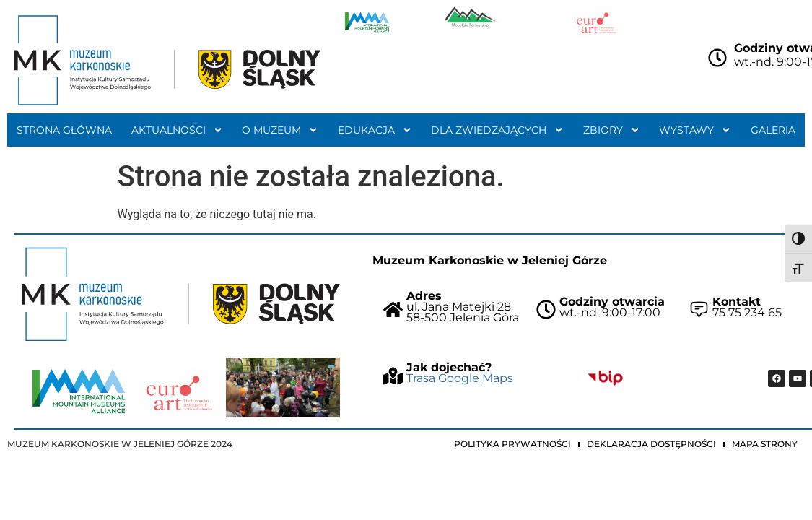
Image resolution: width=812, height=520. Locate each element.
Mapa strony (765, 444)
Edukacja (375, 130)
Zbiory (612, 130)
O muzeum (280, 130)
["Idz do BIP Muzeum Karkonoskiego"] (605, 378)
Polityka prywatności (512, 444)
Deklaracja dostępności (651, 444)
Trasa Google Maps (460, 378)
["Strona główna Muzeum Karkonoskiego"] (181, 294)
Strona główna (64, 130)
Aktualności (177, 130)
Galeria (773, 130)
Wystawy (695, 130)
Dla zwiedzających (497, 130)
